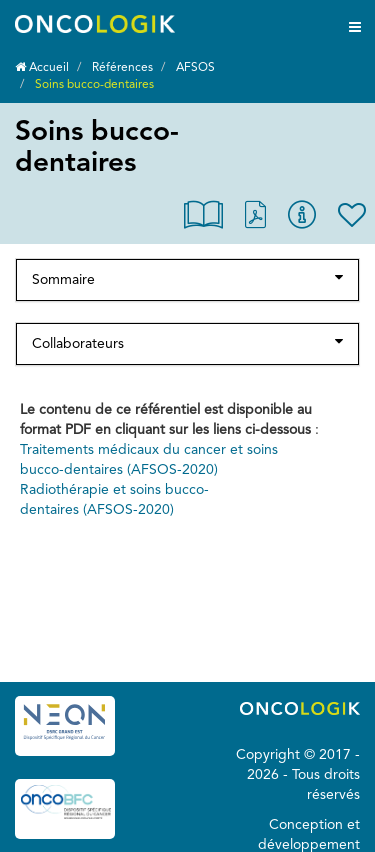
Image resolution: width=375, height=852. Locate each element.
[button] (203, 219)
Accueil (42, 68)
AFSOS (195, 68)
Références (122, 68)
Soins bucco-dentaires (94, 85)
